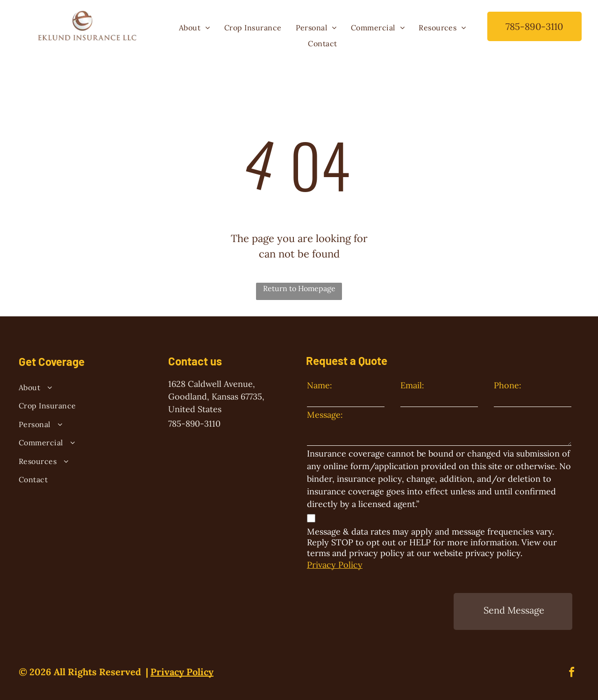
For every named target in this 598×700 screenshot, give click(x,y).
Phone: (508, 385)
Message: (325, 415)
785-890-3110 (194, 424)
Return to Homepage (299, 288)
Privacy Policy (335, 565)
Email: (412, 385)
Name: (320, 385)
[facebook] (572, 661)
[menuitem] (195, 28)
